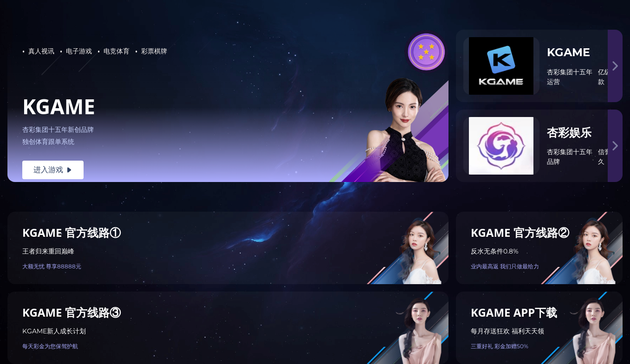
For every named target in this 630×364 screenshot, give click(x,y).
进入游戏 (53, 170)
